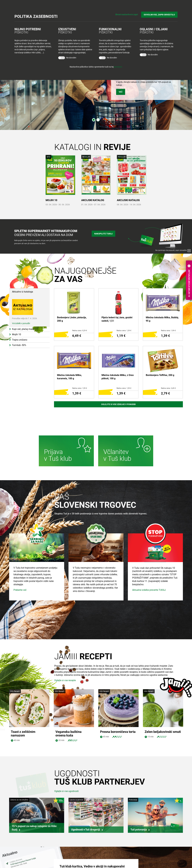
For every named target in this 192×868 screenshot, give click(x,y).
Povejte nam (148, 851)
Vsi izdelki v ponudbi (21, 323)
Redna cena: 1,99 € (168, 331)
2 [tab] (98, 120)
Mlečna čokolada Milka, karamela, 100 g (69, 377)
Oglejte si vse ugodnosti (66, 753)
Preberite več (20, 616)
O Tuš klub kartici (106, 856)
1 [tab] (94, 120)
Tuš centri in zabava (64, 856)
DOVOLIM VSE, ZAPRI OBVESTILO (159, 15)
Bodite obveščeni (106, 851)
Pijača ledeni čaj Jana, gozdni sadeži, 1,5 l (117, 319)
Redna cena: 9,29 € (80, 331)
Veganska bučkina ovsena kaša (68, 696)
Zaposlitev (17, 856)
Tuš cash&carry (62, 862)
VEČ (121, 92)
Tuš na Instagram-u (155, 864)
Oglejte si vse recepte (65, 680)
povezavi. (118, 67)
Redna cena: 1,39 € (124, 331)
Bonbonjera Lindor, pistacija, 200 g (72, 319)
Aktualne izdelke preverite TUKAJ (149, 616)
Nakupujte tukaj (103, 234)
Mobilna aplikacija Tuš (109, 862)
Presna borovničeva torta (118, 694)
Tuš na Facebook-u (155, 859)
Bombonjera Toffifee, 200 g (160, 375)
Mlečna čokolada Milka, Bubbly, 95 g (162, 319)
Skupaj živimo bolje (20, 862)
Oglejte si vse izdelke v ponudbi (118, 404)
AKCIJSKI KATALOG (93, 200)
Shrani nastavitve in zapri (127, 14)
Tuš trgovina (61, 851)
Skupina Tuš (17, 851)
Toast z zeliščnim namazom (23, 696)
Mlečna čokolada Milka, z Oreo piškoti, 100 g (118, 377)
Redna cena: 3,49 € (168, 388)
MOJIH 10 (51, 200)
